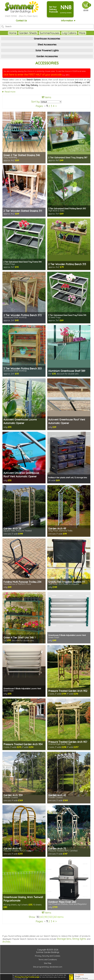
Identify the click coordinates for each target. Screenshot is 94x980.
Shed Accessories (47, 44)
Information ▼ (68, 21)
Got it (71, 977)
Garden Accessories (47, 56)
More (82, 33)
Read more (10, 92)
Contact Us (21, 21)
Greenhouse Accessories (47, 39)
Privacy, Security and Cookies (48, 956)
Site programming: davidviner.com (48, 967)
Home (13, 33)
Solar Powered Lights (47, 50)
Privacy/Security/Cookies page (27, 977)
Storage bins (64, 939)
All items (59, 917)
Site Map (48, 963)
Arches (6, 942)
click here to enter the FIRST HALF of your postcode (33, 75)
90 (46, 917)
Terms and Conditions (48, 960)
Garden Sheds (28, 33)
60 (42, 917)
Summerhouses (49, 33)
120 (51, 917)
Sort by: (36, 102)
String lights (79, 939)
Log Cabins (69, 33)
